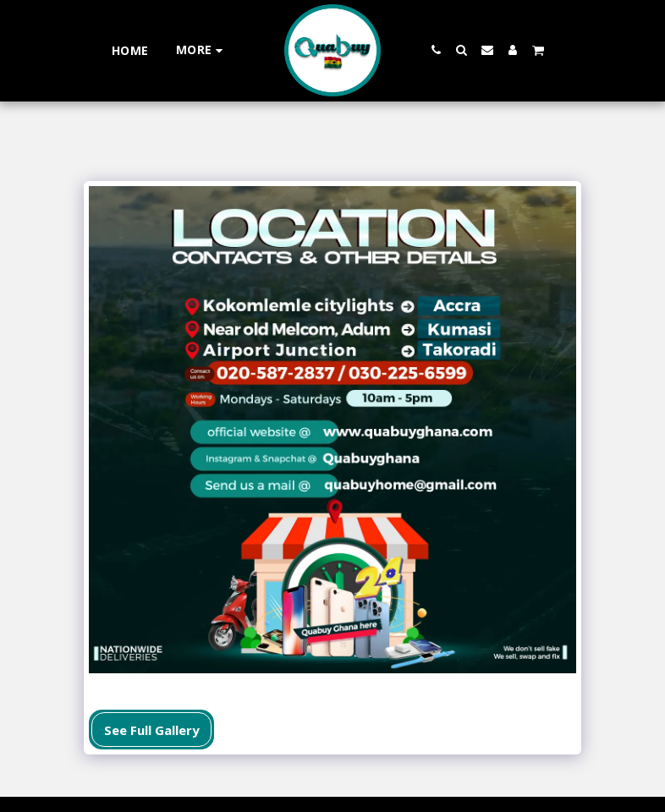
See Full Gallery (152, 730)
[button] (437, 50)
